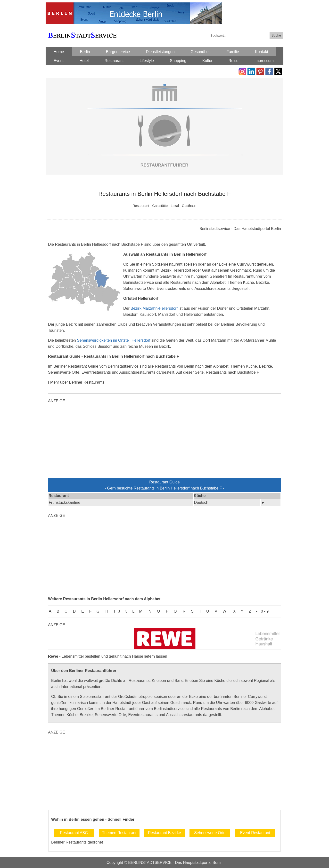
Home (59, 52)
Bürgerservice (118, 52)
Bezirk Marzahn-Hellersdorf (154, 308)
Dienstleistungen (160, 52)
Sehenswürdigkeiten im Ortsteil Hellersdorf (114, 340)
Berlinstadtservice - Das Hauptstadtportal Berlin (240, 229)
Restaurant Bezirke (164, 833)
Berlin (85, 52)
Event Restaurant (255, 833)
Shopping (178, 61)
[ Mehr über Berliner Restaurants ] (77, 382)
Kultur (207, 61)
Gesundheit (201, 52)
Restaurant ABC (74, 833)
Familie (233, 52)
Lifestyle (147, 61)
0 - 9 (265, 611)
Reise (234, 61)
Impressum (264, 61)
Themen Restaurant (119, 833)
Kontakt (262, 52)
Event (59, 61)
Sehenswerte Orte (210, 833)
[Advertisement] (164, 442)
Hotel (84, 61)
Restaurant (114, 61)
